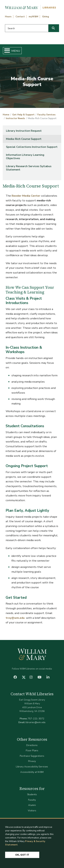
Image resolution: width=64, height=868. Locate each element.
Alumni (32, 805)
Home (6, 115)
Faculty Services (46, 115)
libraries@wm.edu (35, 722)
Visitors (32, 811)
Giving (46, 17)
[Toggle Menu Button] (6, 51)
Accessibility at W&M (32, 772)
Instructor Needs (15, 118)
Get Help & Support (23, 115)
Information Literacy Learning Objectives (25, 157)
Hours (8, 17)
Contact (20, 17)
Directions (32, 745)
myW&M (33, 17)
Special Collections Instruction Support (32, 147)
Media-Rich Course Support (24, 139)
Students (32, 794)
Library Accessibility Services (32, 767)
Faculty (32, 800)
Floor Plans (32, 751)
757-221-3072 (36, 719)
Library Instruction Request (24, 131)
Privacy (32, 761)
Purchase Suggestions (32, 756)
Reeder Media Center (26, 196)
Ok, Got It (22, 855)
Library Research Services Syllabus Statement (29, 168)
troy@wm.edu (15, 618)
